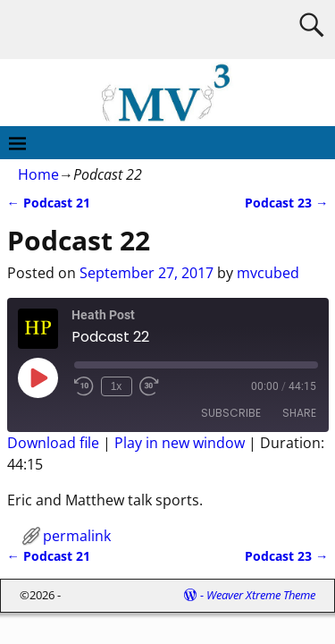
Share (299, 413)
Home (38, 174)
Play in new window (180, 443)
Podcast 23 (286, 203)
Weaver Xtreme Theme (261, 595)
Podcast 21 (49, 203)
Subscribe (231, 413)
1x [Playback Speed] (117, 386)
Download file (53, 443)
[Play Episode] (38, 377)
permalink (77, 536)
